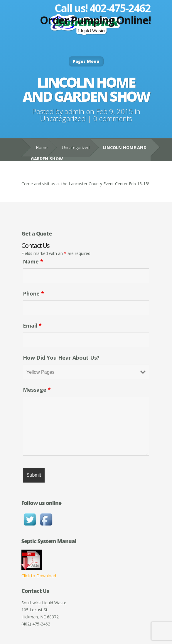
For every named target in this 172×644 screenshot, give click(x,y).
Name (33, 261)
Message (37, 390)
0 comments (113, 118)
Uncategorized (63, 118)
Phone (33, 293)
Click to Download (39, 576)
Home (42, 147)
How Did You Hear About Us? (61, 358)
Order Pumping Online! (95, 20)
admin (74, 111)
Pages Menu (86, 61)
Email (32, 326)
